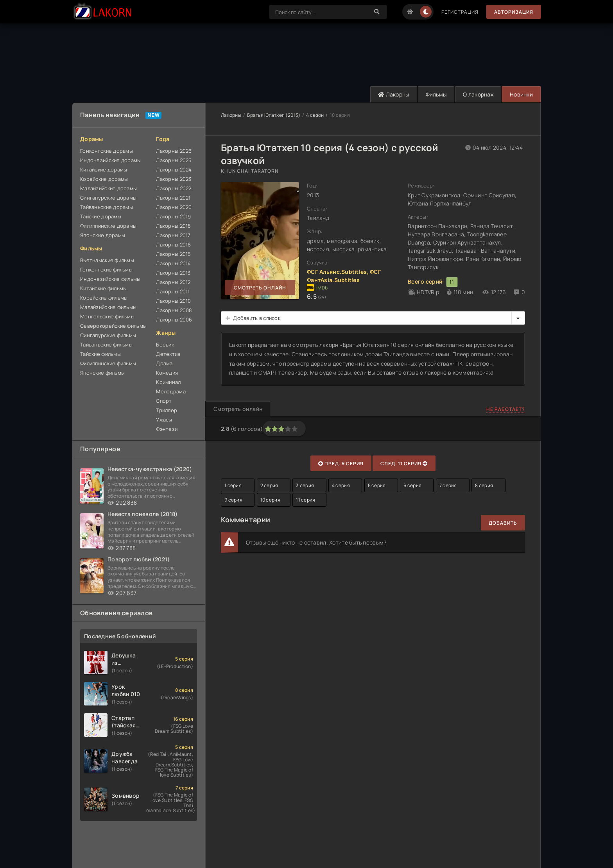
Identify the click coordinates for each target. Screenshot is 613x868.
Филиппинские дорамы (108, 226)
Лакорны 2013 (173, 273)
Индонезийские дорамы (111, 160)
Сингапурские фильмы (108, 335)
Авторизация (514, 12)
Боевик (165, 345)
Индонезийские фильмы (110, 279)
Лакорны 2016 (173, 245)
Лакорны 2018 (173, 226)
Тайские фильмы (100, 354)
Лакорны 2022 (174, 188)
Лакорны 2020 (174, 207)
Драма (164, 363)
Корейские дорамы (104, 179)
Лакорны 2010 (173, 301)
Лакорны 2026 (174, 151)
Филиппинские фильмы (108, 363)
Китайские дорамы (104, 170)
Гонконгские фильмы (106, 270)
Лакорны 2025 (174, 160)
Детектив (168, 354)
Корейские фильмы (104, 298)
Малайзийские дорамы (108, 188)
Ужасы (164, 420)
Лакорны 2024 (174, 170)
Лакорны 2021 (173, 198)
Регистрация (460, 12)
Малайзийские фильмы (108, 307)
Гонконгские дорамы (107, 151)
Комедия (167, 373)
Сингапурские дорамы (108, 198)
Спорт (164, 401)
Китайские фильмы (103, 288)
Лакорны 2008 (174, 310)
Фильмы (436, 94)
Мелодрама (171, 391)
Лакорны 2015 (173, 254)
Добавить (503, 523)
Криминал (168, 382)
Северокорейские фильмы (113, 326)
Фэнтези (167, 429)
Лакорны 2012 (173, 282)
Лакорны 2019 (173, 216)
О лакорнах (478, 94)
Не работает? (506, 409)
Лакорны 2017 (173, 235)
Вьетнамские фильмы (107, 260)
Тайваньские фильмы (106, 345)
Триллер (167, 410)
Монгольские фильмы (107, 316)
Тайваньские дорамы (107, 207)
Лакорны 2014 (173, 263)
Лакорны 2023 (174, 179)
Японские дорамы (103, 235)
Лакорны (394, 94)
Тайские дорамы (101, 216)
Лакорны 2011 (173, 291)
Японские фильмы (102, 373)
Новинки (521, 94)
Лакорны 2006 (174, 320)
